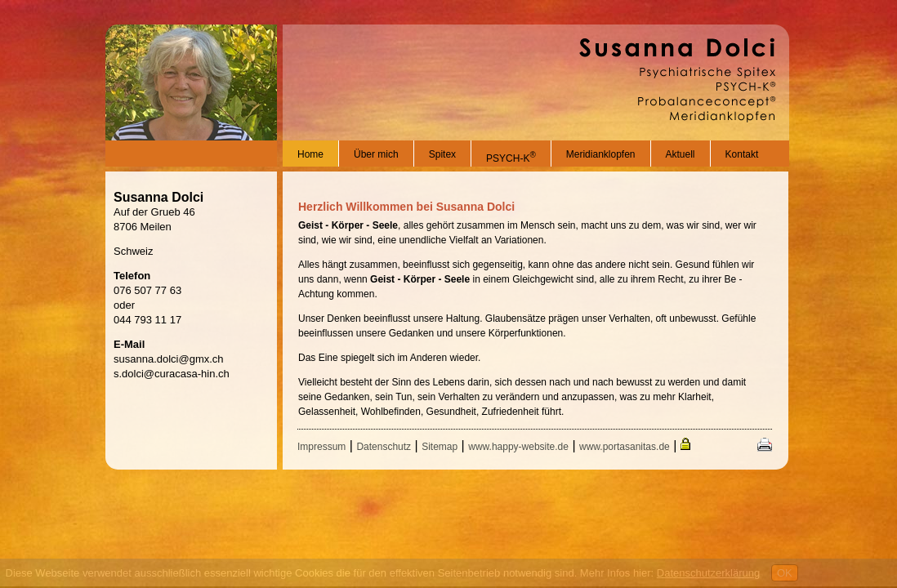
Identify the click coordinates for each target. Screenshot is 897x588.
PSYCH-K (511, 158)
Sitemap (440, 447)
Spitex (442, 154)
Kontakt (742, 154)
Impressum (321, 447)
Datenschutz (384, 447)
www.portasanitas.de (625, 447)
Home (310, 154)
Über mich (376, 154)
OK (785, 573)
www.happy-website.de (518, 447)
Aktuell (681, 154)
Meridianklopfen (601, 154)
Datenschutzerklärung (708, 573)
